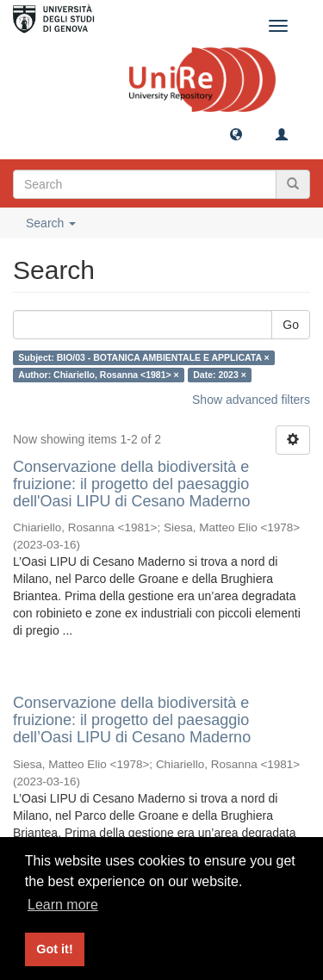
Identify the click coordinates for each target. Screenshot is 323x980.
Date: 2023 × (220, 375)
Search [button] (51, 223)
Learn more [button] (63, 905)
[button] (236, 133)
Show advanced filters (251, 400)
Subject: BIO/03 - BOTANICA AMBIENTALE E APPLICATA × (143, 357)
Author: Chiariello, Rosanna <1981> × (98, 375)
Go (291, 325)
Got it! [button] (54, 949)
